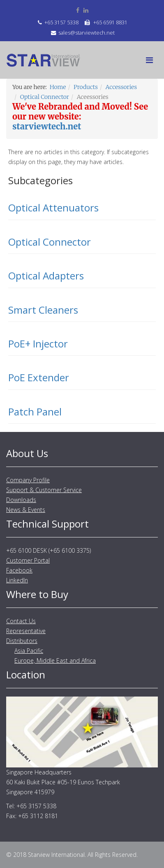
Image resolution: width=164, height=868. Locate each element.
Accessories (121, 87)
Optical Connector (45, 97)
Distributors (22, 641)
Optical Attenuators (53, 208)
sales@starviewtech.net (87, 33)
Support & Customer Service (44, 490)
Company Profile (28, 480)
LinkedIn (17, 580)
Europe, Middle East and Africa (55, 660)
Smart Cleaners (43, 310)
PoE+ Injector (38, 344)
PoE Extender (39, 377)
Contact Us (21, 621)
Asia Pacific (29, 651)
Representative (26, 631)
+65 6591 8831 (110, 22)
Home (58, 87)
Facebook (19, 570)
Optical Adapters (46, 276)
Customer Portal (28, 560)
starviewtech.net (47, 126)
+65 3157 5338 (61, 22)
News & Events (26, 510)
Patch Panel (35, 412)
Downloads (21, 500)
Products (86, 87)
